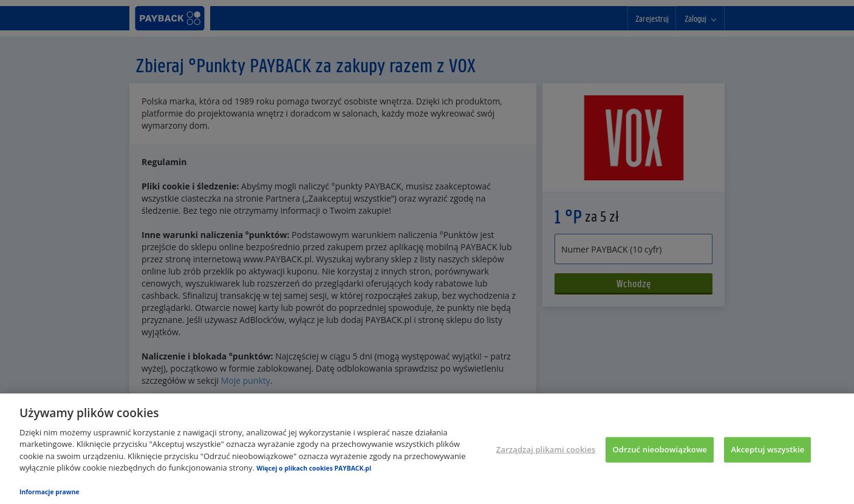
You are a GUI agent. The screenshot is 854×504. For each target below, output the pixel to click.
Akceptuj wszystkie (767, 449)
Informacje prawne (50, 492)
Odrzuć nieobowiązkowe (660, 449)
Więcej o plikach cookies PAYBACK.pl (314, 468)
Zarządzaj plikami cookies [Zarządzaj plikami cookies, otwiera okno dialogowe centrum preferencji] (546, 449)
